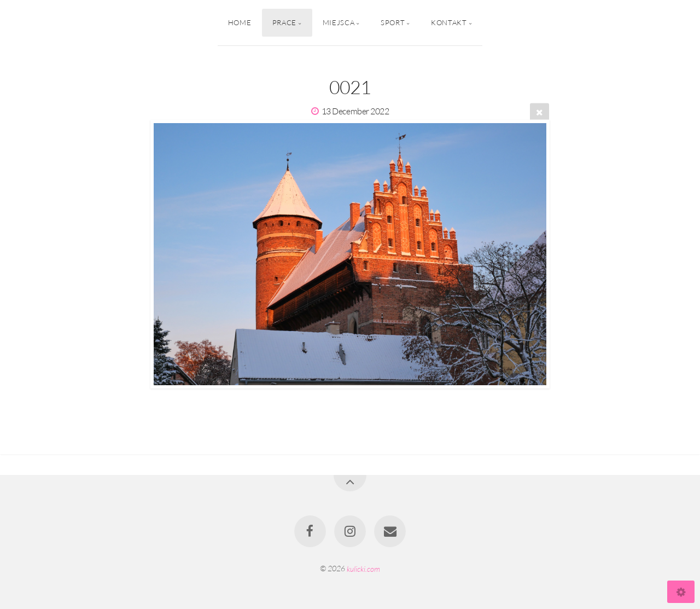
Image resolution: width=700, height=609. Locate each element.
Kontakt (449, 22)
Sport (393, 22)
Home (240, 22)
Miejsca (339, 22)
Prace (284, 22)
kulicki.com (363, 568)
